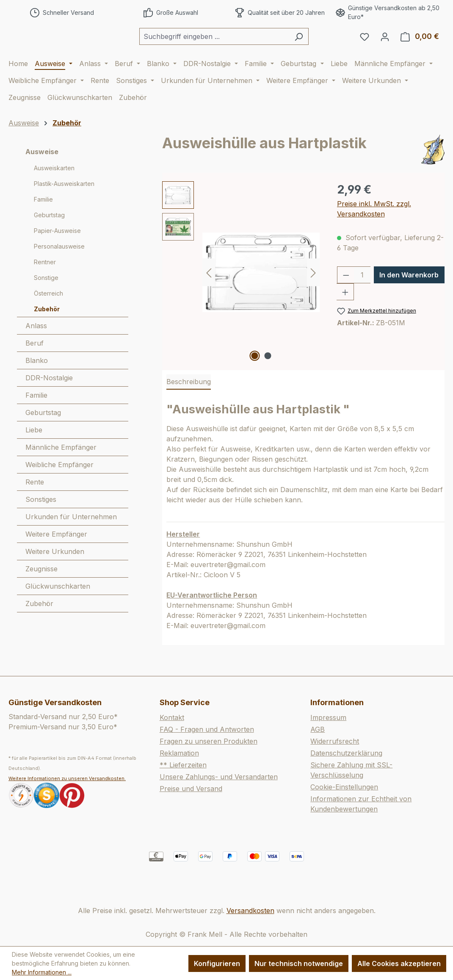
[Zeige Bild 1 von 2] (254, 379)
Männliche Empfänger (61, 470)
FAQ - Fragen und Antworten (207, 730)
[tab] (189, 405)
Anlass (36, 349)
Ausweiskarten (54, 191)
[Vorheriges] (209, 295)
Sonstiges (41, 522)
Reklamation (179, 753)
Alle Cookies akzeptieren (399, 963)
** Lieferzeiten (183, 765)
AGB (318, 730)
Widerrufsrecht (335, 742)
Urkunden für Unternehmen (71, 540)
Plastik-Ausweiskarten (64, 206)
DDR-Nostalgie (49, 401)
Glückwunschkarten (58, 609)
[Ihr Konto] (385, 48)
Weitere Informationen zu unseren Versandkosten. (67, 779)
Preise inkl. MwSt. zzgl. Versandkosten (374, 232)
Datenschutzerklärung (346, 753)
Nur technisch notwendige (299, 963)
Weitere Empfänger (56, 557)
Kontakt (172, 718)
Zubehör (47, 332)
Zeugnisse (41, 592)
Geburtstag (49, 238)
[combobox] (235, 48)
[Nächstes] (313, 295)
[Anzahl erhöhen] (345, 315)
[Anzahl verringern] (346, 298)
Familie (43, 222)
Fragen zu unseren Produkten (209, 742)
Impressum (328, 718)
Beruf (35, 366)
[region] (241, 295)
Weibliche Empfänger (59, 487)
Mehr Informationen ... (42, 972)
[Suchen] (320, 48)
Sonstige (46, 300)
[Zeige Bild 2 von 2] (268, 379)
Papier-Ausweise (57, 253)
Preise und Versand (191, 789)
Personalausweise (59, 269)
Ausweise (42, 174)
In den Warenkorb (409, 298)
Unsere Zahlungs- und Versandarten (219, 777)
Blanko (37, 383)
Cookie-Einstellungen (344, 787)
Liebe (34, 453)
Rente (35, 505)
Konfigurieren (217, 963)
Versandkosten (250, 911)
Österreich (48, 316)
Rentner (45, 285)
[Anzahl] (362, 298)
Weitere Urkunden (55, 574)
